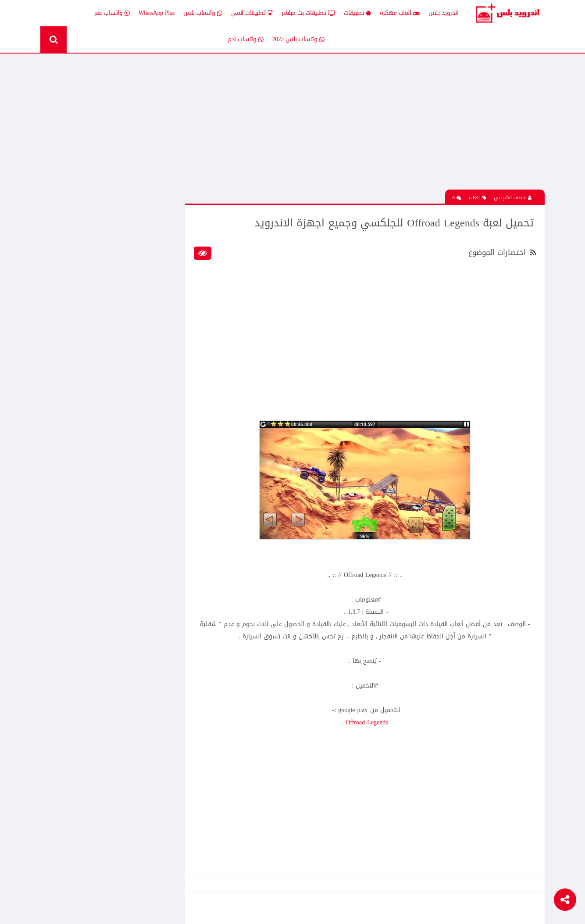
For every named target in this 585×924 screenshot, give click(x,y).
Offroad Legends (367, 723)
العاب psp (91, 267)
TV (98, 359)
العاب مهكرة (400, 13)
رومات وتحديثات (147, 344)
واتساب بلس (203, 13)
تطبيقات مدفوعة (145, 313)
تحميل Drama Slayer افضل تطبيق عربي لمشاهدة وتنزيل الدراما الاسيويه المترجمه (94, 679)
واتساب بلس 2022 (298, 39)
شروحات (92, 344)
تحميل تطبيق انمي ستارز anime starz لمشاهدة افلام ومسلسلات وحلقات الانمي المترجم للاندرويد (97, 431)
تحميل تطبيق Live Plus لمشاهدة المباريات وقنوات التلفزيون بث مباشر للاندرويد (98, 740)
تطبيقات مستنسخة (79, 313)
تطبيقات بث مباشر (308, 13)
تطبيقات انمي (252, 13)
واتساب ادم (246, 39)
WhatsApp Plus (157, 13)
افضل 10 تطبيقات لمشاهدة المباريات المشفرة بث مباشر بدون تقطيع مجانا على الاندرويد (96, 492)
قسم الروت (152, 359)
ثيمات (95, 328)
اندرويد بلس (444, 13)
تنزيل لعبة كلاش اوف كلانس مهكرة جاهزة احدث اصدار (97, 709)
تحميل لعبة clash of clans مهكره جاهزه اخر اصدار (94, 523)
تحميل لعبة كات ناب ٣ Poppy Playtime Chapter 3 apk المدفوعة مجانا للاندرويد (94, 180)
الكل (160, 237)
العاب (478, 198)
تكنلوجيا (156, 328)
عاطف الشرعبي (513, 198)
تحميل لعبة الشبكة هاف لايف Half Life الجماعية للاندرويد (93, 554)
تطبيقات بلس (86, 298)
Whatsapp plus (149, 374)
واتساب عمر (112, 13)
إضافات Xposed (147, 252)
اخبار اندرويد (88, 237)
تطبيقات (357, 13)
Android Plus (507, 13)
